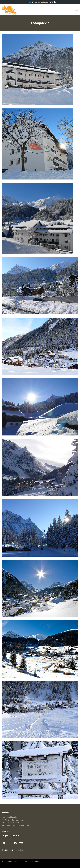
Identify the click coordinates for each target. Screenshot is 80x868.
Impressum (6, 831)
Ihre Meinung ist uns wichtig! (13, 850)
